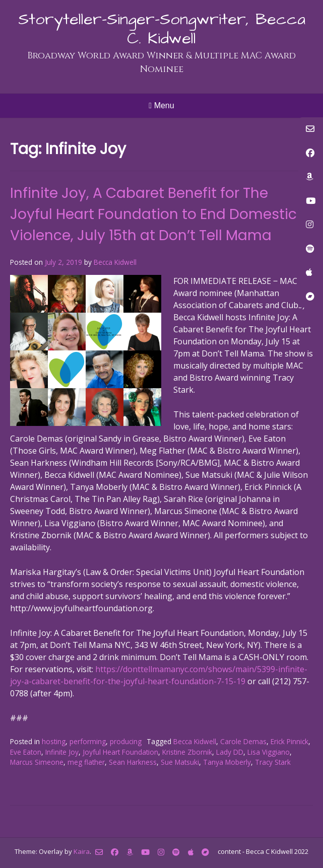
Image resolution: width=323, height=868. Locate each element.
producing (126, 741)
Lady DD (230, 752)
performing (88, 741)
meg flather (86, 762)
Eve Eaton (26, 752)
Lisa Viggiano (269, 752)
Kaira (82, 851)
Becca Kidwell (115, 262)
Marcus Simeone (37, 762)
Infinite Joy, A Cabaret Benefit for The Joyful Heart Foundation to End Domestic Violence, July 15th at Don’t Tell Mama (153, 214)
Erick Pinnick (289, 741)
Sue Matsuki (180, 762)
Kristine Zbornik (187, 752)
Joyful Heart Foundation (120, 752)
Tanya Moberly (227, 762)
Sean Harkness (133, 762)
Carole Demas (243, 741)
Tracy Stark (273, 762)
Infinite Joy (62, 752)
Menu (161, 105)
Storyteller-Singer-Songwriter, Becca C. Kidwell (162, 29)
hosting (54, 741)
